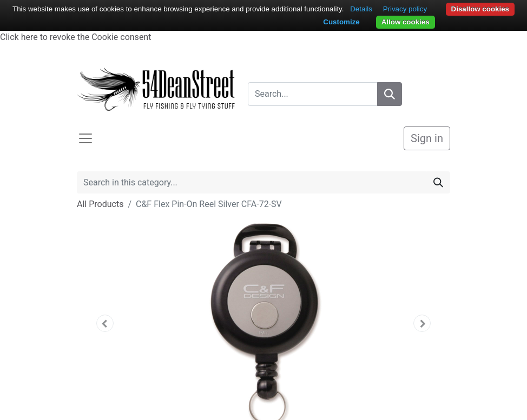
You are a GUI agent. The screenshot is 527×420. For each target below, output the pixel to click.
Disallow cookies (480, 9)
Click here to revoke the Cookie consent (75, 37)
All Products (100, 204)
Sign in (427, 138)
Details (361, 9)
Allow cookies (406, 22)
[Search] (390, 94)
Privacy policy (405, 9)
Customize (341, 22)
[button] (105, 323)
